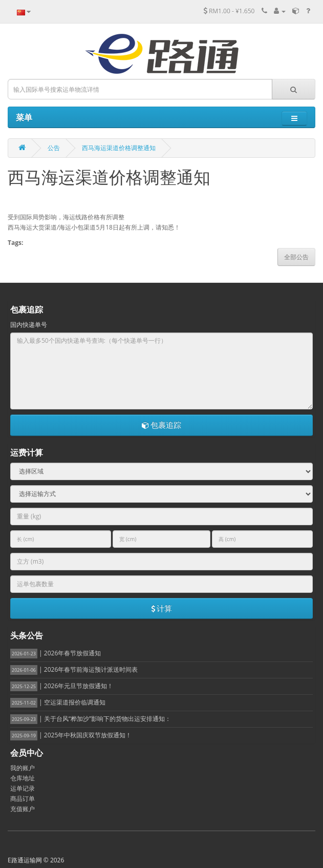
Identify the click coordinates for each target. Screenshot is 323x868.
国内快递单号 (29, 325)
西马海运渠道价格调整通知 (119, 148)
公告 (54, 148)
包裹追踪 (162, 425)
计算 (162, 608)
